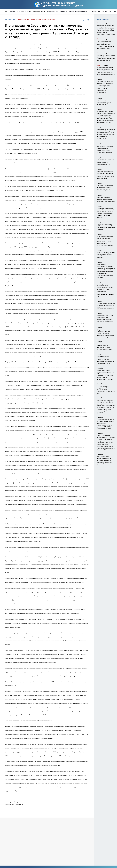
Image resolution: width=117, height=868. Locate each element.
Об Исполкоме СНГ (39, 11)
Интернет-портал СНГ (24, 11)
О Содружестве (52, 11)
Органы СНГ (64, 11)
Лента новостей (103, 20)
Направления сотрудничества (80, 11)
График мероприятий (100, 11)
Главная (12, 11)
